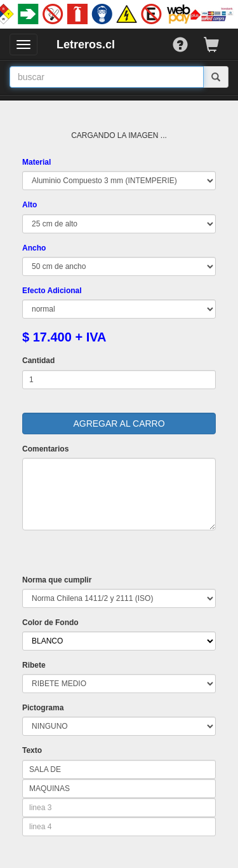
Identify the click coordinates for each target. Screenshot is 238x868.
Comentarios (45, 449)
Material (36, 162)
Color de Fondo (50, 623)
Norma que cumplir (57, 580)
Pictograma (43, 708)
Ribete (34, 665)
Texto (32, 750)
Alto (30, 205)
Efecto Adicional (52, 291)
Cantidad (38, 361)
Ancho (34, 248)
